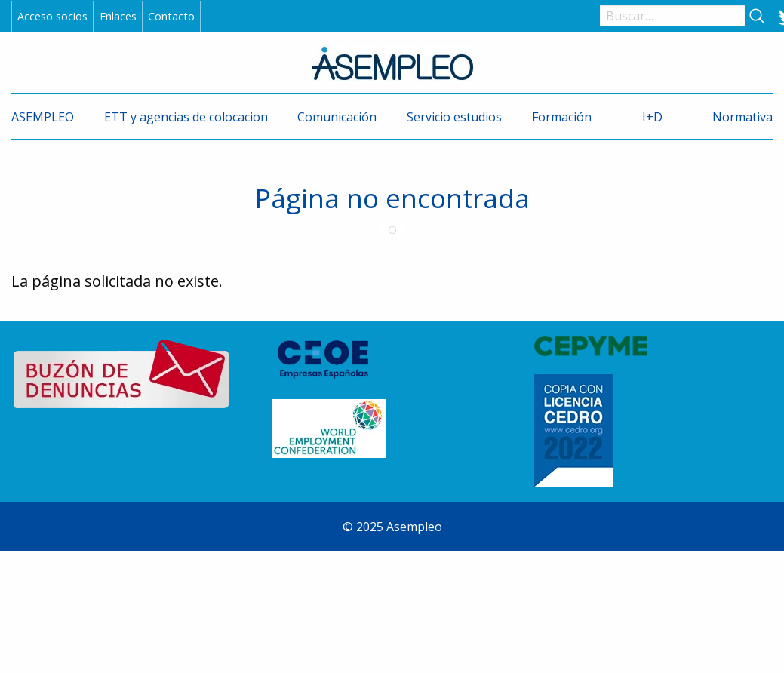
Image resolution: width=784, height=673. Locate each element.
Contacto (171, 16)
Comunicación (337, 117)
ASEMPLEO (43, 117)
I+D (652, 117)
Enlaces (118, 16)
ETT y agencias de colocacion (186, 117)
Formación (562, 117)
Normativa (742, 117)
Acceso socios (52, 16)
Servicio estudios (454, 117)
